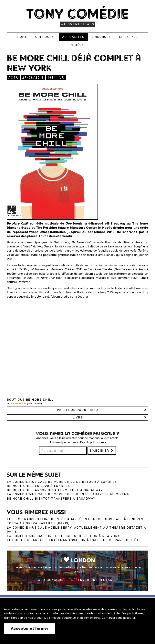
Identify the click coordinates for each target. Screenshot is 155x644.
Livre (77, 418)
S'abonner (102, 451)
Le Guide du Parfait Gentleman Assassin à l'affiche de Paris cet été (74, 540)
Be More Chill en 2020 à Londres (38, 486)
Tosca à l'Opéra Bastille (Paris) (38, 523)
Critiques (45, 37)
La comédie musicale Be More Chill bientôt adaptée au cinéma (68, 494)
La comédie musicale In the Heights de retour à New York (63, 536)
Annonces (102, 37)
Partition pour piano (77, 410)
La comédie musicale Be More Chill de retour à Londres (62, 482)
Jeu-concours (52, 580)
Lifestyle (128, 37)
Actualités (73, 37)
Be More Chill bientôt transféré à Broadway (51, 499)
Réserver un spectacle (94, 580)
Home (22, 37)
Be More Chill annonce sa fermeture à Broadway (55, 490)
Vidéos (78, 45)
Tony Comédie (78, 14)
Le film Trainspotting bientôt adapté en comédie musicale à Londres (75, 519)
